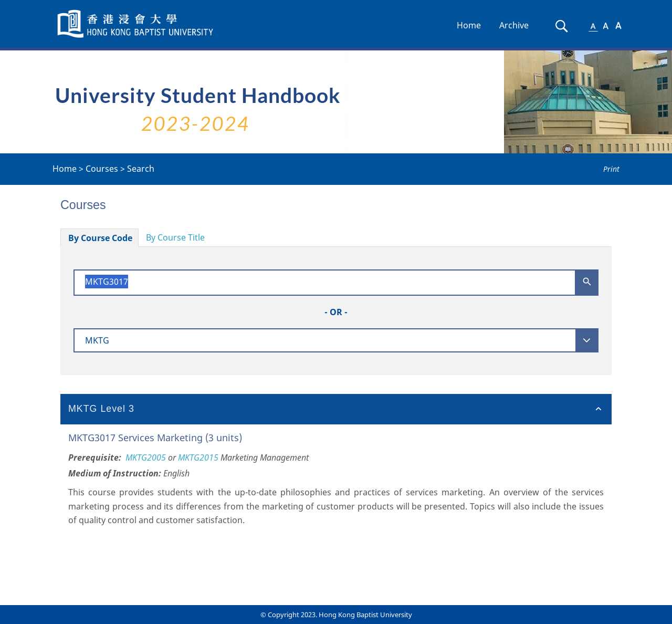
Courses (102, 169)
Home (469, 25)
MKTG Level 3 (101, 409)
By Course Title (175, 237)
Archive (514, 25)
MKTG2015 (198, 457)
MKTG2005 (146, 457)
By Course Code (100, 238)
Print (611, 169)
